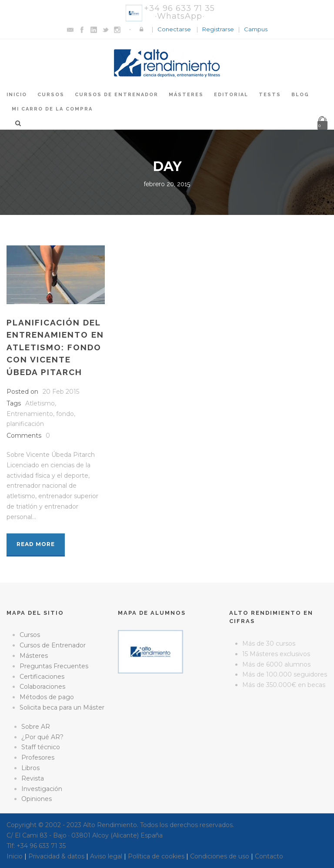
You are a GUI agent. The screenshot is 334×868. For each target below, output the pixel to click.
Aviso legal (106, 856)
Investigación (42, 789)
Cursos (51, 95)
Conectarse (174, 29)
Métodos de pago (47, 697)
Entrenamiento (30, 414)
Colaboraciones (42, 687)
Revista (33, 778)
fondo (65, 414)
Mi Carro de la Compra (52, 109)
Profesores (38, 757)
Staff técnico (41, 747)
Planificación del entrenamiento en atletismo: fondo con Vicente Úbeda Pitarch (55, 347)
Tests (270, 95)
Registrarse (218, 29)
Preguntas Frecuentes (54, 666)
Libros (30, 768)
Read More (36, 544)
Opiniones (37, 799)
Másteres (186, 95)
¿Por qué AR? (42, 737)
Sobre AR (36, 727)
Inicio (17, 95)
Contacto (269, 856)
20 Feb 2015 (61, 392)
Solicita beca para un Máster (62, 707)
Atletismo (40, 403)
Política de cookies (156, 856)
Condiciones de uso (220, 856)
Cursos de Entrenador (117, 95)
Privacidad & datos (56, 856)
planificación (25, 424)
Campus (256, 29)
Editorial (231, 95)
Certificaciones (42, 677)
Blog (300, 95)
